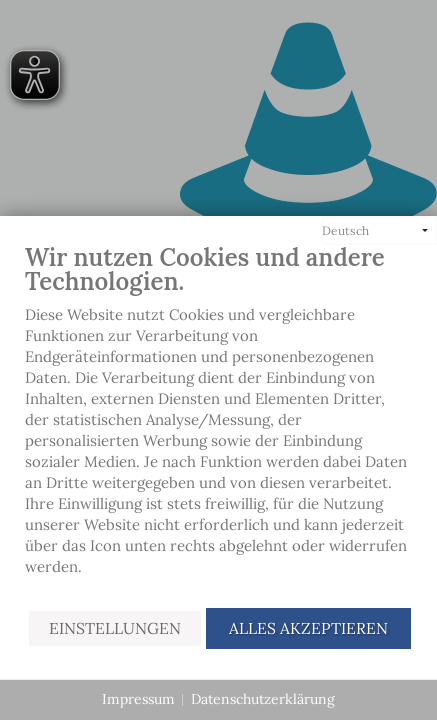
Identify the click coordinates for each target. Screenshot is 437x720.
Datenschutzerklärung (263, 699)
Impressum (138, 699)
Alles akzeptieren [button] (308, 628)
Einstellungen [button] (115, 628)
